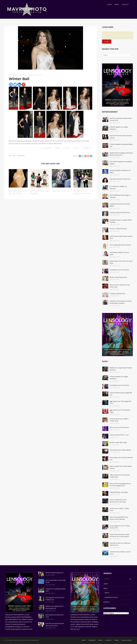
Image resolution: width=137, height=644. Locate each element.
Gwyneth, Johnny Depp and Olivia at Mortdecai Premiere (121, 302)
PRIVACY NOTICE (127, 640)
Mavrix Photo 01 (35, 75)
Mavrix (76, 148)
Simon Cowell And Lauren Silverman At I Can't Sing (118, 501)
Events (58, 148)
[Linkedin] (19, 85)
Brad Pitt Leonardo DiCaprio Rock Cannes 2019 (55, 625)
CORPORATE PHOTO (111, 597)
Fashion (67, 148)
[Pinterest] (24, 85)
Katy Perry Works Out (61, 191)
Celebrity (48, 148)
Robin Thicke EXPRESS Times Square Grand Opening (119, 518)
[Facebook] (11, 85)
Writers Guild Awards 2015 (118, 277)
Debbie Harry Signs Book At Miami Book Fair (55, 607)
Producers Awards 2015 (117, 294)
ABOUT (107, 593)
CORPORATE (92, 640)
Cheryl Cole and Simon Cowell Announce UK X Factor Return (119, 535)
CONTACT (125, 4)
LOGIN (109, 4)
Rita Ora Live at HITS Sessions (119, 427)
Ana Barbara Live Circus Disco (119, 270)
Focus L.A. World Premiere (118, 229)
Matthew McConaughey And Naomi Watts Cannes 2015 (121, 154)
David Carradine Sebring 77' (55, 573)
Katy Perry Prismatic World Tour (120, 179)
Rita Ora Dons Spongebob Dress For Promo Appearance (120, 485)
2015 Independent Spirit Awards (120, 245)
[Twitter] (15, 85)
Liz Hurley (21, 156)
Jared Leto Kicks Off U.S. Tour (119, 435)
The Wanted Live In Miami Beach (120, 450)
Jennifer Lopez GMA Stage (118, 442)
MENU (117, 4)
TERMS (117, 640)
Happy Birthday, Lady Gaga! (119, 492)
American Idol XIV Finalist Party (120, 213)
